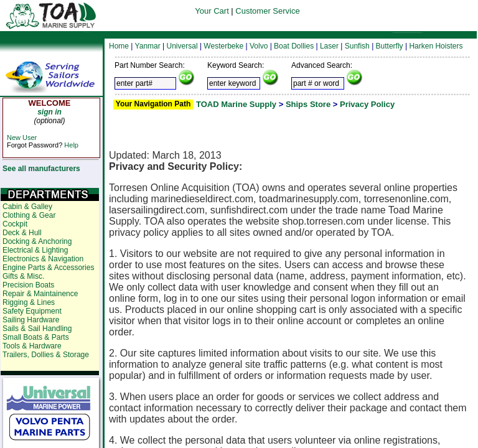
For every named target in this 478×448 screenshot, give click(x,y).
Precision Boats (28, 285)
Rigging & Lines (29, 302)
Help (71, 145)
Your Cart (212, 11)
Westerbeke (223, 46)
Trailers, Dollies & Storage (46, 355)
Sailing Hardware (31, 320)
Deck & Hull (22, 233)
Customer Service (267, 11)
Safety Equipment (32, 311)
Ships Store (308, 104)
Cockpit (15, 224)
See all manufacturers (41, 169)
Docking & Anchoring (37, 241)
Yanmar (148, 46)
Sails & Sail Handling (37, 329)
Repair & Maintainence (40, 294)
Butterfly (390, 46)
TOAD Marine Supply (236, 104)
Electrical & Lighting (35, 250)
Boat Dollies (294, 46)
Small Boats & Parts (36, 337)
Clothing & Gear (29, 215)
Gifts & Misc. (23, 276)
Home (119, 46)
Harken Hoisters (436, 46)
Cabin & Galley (27, 207)
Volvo (259, 46)
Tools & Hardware (32, 346)
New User (22, 138)
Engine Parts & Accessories (48, 268)
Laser (329, 46)
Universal (182, 46)
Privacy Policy (367, 104)
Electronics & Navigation (43, 259)
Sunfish (357, 46)
